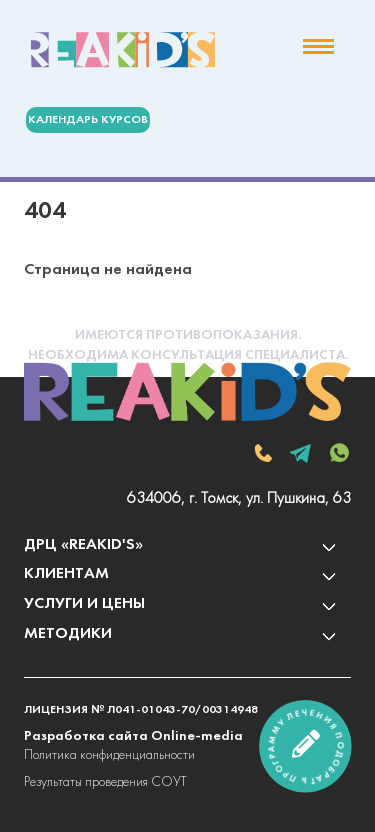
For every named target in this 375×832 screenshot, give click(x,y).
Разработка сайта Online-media (133, 736)
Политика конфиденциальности (109, 755)
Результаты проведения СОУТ (105, 782)
